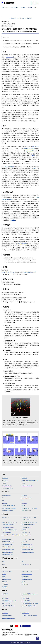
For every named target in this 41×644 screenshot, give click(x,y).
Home (3, 8)
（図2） (14, 220)
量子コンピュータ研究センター (28, 539)
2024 (3, 564)
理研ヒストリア (25, 584)
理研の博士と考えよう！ (27, 571)
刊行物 (4, 577)
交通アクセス (5, 478)
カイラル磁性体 (9, 167)
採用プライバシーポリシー (27, 486)
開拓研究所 (24, 530)
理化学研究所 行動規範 (26, 498)
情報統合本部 (24, 542)
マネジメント (24, 503)
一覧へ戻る (21, 18)
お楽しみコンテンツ (7, 579)
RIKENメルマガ (26, 626)
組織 (3, 500)
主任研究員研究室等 (7, 532)
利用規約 (23, 483)
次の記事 (29, 18)
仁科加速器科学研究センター (28, 552)
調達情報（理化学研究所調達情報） (30, 481)
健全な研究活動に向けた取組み (9, 508)
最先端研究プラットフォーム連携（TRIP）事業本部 (29, 519)
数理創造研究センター (26, 535)
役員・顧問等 (24, 495)
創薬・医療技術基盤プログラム (28, 525)
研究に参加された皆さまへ (8, 511)
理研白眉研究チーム (26, 532)
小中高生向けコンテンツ (27, 579)
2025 (23, 562)
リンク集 (4, 483)
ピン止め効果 (30, 151)
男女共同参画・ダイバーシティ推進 (29, 508)
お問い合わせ (24, 478)
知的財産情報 (5, 594)
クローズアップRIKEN (7, 571)
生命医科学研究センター (8, 544)
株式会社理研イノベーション (9, 601)
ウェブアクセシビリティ (8, 488)
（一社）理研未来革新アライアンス (30, 603)
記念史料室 (5, 587)
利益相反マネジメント (26, 511)
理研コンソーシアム (7, 603)
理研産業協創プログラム (27, 527)
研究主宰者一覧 (6, 518)
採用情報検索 (5, 613)
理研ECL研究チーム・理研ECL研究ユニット (11, 536)
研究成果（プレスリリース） (13, 8)
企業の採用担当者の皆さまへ (9, 606)
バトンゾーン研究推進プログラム (10, 530)
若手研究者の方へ (25, 613)
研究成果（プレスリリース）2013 (29, 8)
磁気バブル (35, 147)
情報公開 (23, 506)
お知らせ (4, 574)
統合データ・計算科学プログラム (10, 522)
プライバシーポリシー (7, 486)
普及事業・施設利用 (26, 598)
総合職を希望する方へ (7, 616)
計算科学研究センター (7, 539)
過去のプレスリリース (26, 564)
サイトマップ (5, 481)
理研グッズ (5, 582)
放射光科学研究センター (8, 555)
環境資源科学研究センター (8, 549)
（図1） (35, 169)
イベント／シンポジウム (27, 574)
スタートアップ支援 (26, 601)
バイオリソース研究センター (28, 547)
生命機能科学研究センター (27, 544)
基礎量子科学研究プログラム (9, 525)
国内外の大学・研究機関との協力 (29, 606)
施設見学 (23, 582)
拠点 (22, 500)
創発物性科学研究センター (8, 272)
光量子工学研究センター (8, 552)
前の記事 (13, 18)
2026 (3, 562)
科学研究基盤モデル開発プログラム (29, 522)
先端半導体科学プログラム (8, 527)
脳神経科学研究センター (8, 547)
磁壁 (33, 155)
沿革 (3, 498)
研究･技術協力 (5, 598)
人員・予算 (5, 503)
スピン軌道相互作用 (22, 244)
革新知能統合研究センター (8, 542)
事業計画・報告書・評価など (9, 506)
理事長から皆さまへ (7, 495)
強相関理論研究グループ (29, 272)
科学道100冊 (5, 584)
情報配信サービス (25, 577)
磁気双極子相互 (29, 149)
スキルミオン (10, 57)
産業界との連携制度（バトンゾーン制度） (30, 595)
